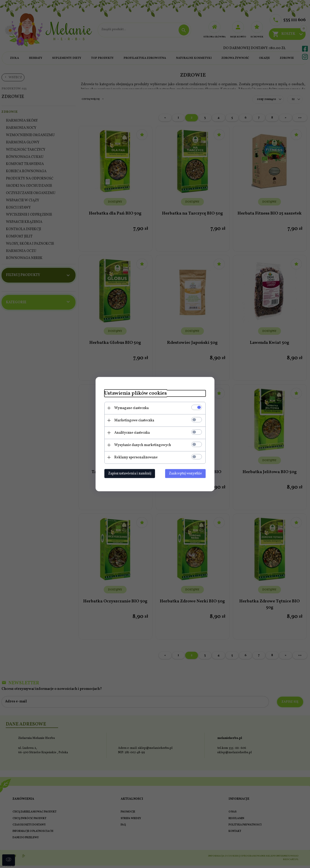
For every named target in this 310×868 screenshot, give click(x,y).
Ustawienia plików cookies (136, 393)
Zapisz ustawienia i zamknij (130, 473)
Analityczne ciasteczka (132, 433)
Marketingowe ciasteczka (134, 420)
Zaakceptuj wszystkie (185, 473)
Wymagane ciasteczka (131, 408)
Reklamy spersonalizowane (136, 457)
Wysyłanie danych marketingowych (143, 445)
